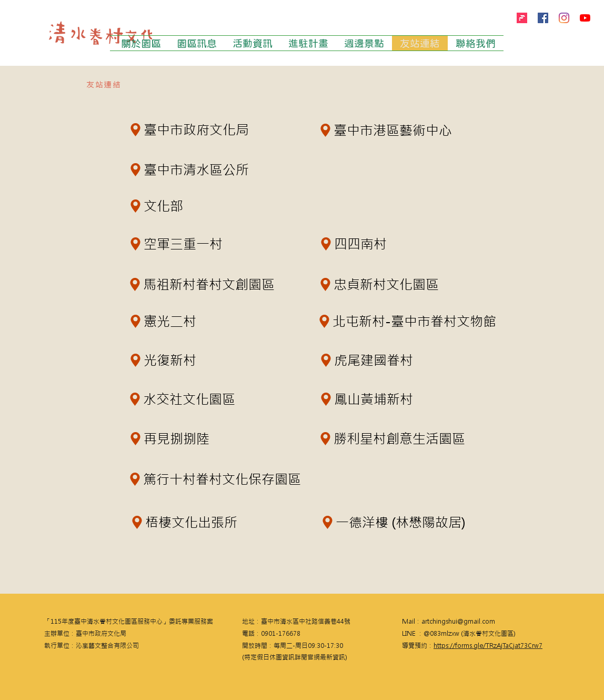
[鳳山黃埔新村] (371, 399)
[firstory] (522, 18)
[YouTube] (585, 18)
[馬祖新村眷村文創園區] (222, 284)
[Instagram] (564, 18)
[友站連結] (105, 84)
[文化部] (159, 206)
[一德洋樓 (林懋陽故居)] (397, 522)
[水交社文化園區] (207, 399)
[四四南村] (357, 244)
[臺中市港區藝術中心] (406, 130)
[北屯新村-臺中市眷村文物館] (406, 321)
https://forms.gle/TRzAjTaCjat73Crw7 (488, 646)
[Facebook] (543, 18)
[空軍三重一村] (178, 244)
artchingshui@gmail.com (458, 622)
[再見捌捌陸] (174, 438)
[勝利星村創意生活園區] (417, 438)
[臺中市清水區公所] (190, 169)
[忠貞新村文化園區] (400, 284)
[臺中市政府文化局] (190, 129)
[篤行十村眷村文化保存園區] (245, 479)
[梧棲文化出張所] (185, 522)
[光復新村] (167, 360)
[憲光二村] (167, 321)
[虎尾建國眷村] (369, 360)
